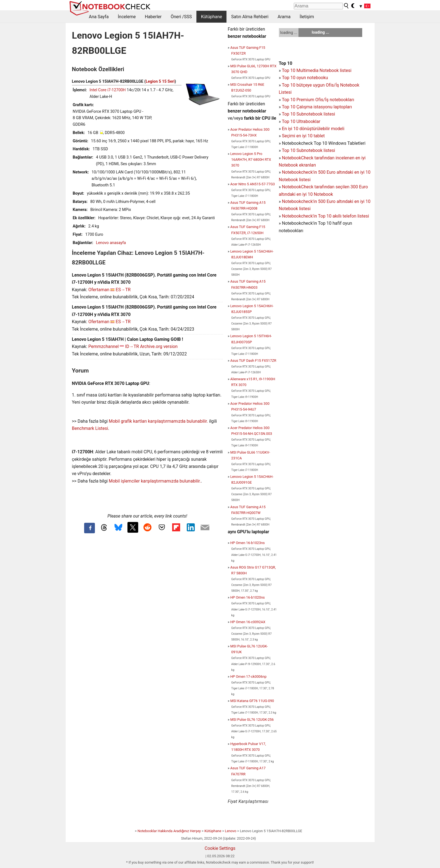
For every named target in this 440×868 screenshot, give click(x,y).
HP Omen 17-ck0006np (249, 677)
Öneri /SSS (181, 17)
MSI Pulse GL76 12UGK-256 (252, 720)
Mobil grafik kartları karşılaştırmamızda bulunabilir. (158, 421)
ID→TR (132, 346)
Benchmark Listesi (90, 428)
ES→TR (123, 290)
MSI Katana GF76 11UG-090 (252, 701)
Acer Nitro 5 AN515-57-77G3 (253, 184)
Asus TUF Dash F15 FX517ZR (253, 361)
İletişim (307, 17)
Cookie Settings (220, 848)
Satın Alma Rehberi (250, 17)
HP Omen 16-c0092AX (248, 622)
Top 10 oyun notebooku (305, 78)
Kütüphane (211, 17)
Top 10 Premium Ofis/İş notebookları (318, 100)
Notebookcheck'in (300, 201)
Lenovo (230, 831)
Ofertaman (99, 290)
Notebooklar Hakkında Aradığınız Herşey (169, 831)
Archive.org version (159, 346)
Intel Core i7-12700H (108, 90)
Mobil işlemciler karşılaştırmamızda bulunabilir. (155, 481)
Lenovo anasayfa (111, 243)
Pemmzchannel (103, 346)
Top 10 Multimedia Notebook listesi (317, 70)
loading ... (289, 33)
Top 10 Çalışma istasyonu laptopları (317, 107)
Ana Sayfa (99, 17)
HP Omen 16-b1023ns (248, 543)
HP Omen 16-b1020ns (248, 597)
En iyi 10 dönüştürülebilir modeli (313, 129)
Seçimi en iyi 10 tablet (303, 136)
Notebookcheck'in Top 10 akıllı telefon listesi (326, 216)
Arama (284, 17)
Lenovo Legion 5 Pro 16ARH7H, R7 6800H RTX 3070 (251, 160)
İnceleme (127, 17)
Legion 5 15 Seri (160, 81)
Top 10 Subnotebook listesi (309, 114)
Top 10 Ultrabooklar (301, 121)
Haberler (153, 17)
